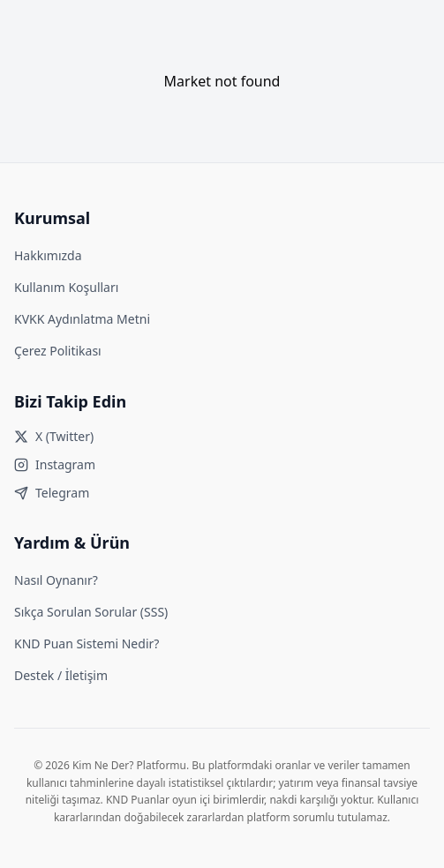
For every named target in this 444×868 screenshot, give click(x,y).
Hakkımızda (48, 255)
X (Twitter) (54, 436)
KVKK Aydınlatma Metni (82, 319)
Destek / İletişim (61, 675)
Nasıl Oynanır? (56, 580)
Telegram (52, 493)
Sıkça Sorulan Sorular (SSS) (91, 612)
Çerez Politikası (58, 351)
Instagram (55, 464)
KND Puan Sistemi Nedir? (87, 644)
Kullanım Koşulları (66, 287)
